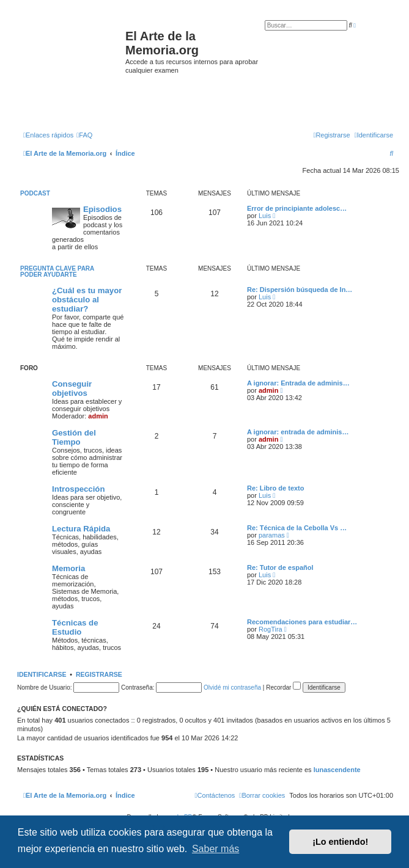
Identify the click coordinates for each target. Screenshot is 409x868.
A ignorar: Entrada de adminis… (298, 383)
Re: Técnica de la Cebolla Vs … (297, 528)
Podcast (35, 193)
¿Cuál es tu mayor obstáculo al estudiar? (87, 300)
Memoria (68, 568)
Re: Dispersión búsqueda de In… (300, 290)
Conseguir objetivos (72, 388)
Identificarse (42, 674)
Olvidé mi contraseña (232, 687)
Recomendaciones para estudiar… (302, 622)
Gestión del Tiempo (74, 437)
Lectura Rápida (81, 529)
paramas (272, 535)
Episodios (102, 209)
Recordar (283, 687)
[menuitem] (84, 135)
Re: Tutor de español (280, 567)
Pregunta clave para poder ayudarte (57, 272)
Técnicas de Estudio (75, 627)
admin (98, 416)
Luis (265, 216)
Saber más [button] (216, 849)
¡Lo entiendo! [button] (340, 842)
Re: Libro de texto (276, 488)
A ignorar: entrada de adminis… (298, 432)
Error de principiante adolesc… (297, 208)
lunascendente (337, 770)
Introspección (78, 489)
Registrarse (99, 674)
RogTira (271, 629)
